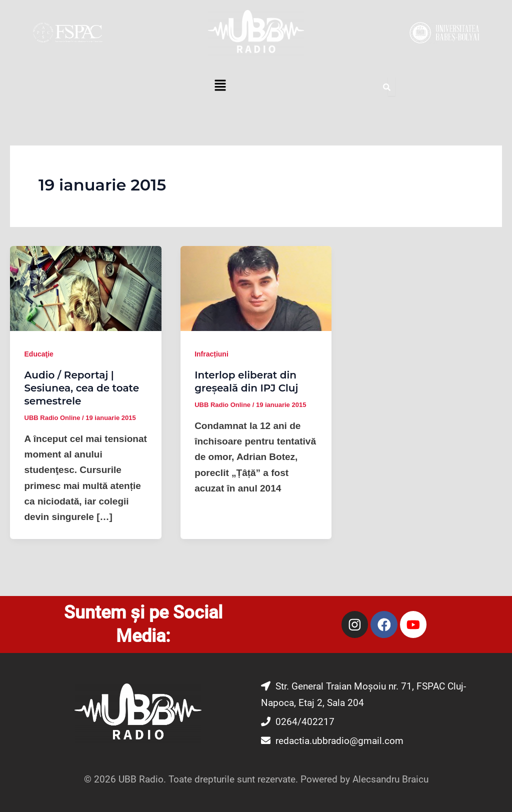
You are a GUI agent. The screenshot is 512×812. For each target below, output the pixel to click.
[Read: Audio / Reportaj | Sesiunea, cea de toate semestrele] (86, 288)
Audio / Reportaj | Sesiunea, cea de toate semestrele (82, 388)
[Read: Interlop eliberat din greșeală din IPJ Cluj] (256, 288)
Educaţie (39, 354)
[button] (220, 86)
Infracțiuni (211, 354)
